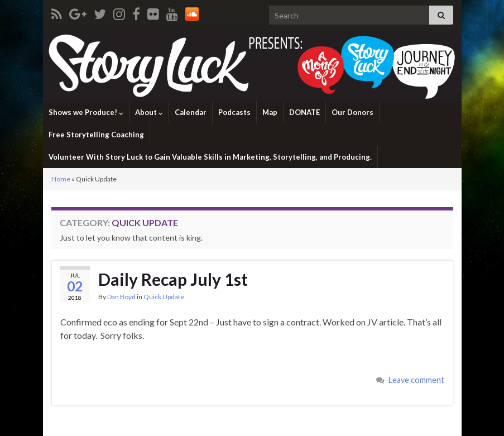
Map (270, 112)
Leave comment (416, 380)
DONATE (304, 112)
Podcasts (234, 112)
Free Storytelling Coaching (96, 135)
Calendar (191, 112)
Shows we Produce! (86, 112)
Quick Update (164, 297)
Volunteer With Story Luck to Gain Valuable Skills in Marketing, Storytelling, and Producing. (210, 157)
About (149, 112)
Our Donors (352, 112)
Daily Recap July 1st (173, 279)
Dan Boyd (121, 297)
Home (61, 179)
